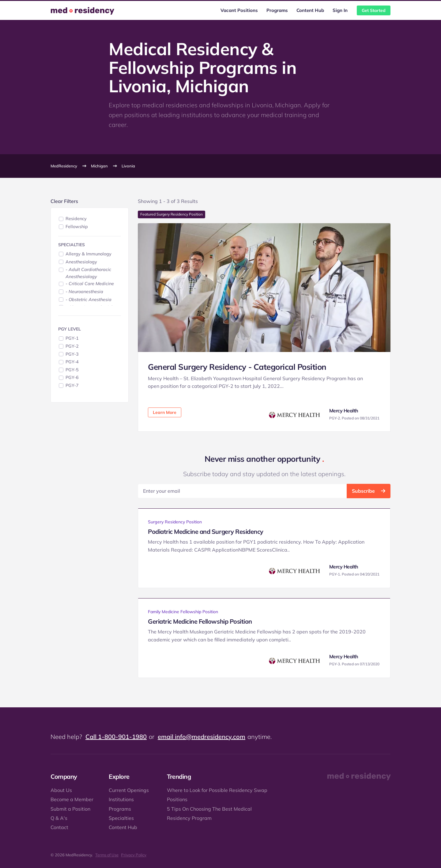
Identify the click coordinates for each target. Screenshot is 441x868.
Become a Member (72, 799)
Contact (59, 827)
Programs (277, 10)
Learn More (165, 412)
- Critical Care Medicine (90, 284)
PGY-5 (72, 370)
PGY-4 (72, 362)
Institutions (121, 799)
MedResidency (64, 166)
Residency (76, 219)
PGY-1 (72, 338)
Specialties (121, 818)
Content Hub (310, 10)
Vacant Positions (239, 10)
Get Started (374, 10)
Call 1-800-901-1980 (116, 737)
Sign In (340, 10)
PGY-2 (72, 346)
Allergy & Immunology (89, 254)
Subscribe (369, 491)
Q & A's (59, 818)
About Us (61, 790)
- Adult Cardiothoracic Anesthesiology (88, 273)
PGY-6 (72, 377)
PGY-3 (72, 354)
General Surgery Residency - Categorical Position (237, 367)
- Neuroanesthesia (84, 292)
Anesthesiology (81, 262)
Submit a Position (70, 809)
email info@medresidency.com (202, 737)
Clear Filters (64, 201)
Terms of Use (107, 855)
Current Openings (129, 790)
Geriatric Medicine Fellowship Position (200, 621)
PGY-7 (72, 385)
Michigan (99, 166)
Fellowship (77, 227)
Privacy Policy (134, 855)
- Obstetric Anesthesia (89, 300)
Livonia (128, 166)
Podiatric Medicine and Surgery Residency (206, 532)
